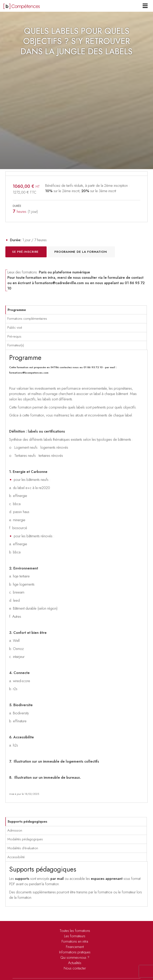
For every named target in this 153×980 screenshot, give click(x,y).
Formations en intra (75, 941)
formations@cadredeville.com (59, 283)
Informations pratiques (75, 952)
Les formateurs (75, 936)
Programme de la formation (81, 252)
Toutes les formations (75, 931)
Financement (75, 947)
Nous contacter (75, 968)
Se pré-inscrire (25, 252)
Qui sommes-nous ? (75, 958)
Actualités (75, 963)
